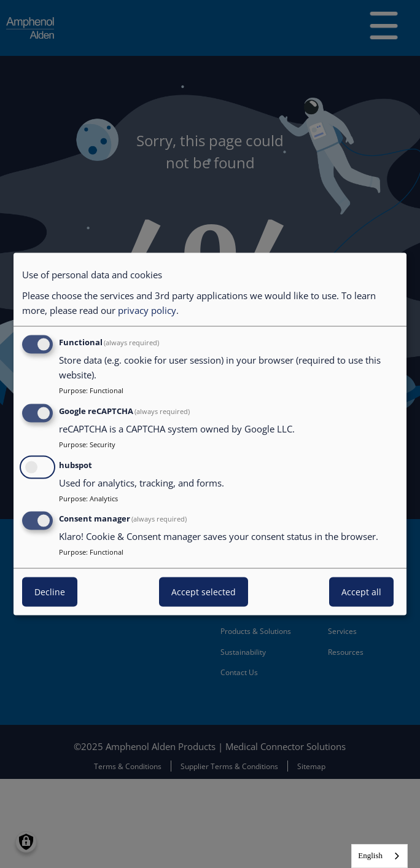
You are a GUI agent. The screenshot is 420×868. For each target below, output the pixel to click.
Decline (50, 592)
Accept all (361, 592)
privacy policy (147, 310)
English (370, 855)
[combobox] (379, 856)
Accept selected (204, 592)
